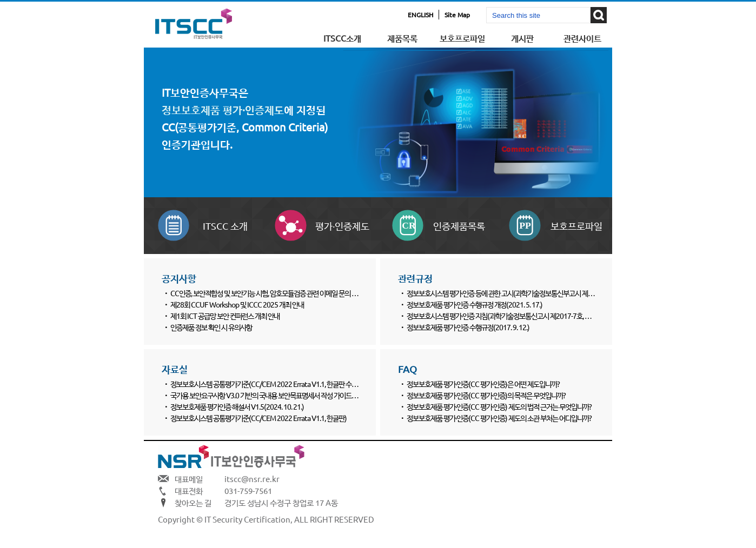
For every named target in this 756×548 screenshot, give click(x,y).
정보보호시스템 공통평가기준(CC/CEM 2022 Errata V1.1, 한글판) (258, 418)
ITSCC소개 (342, 38)
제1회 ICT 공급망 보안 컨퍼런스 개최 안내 (225, 316)
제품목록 (402, 38)
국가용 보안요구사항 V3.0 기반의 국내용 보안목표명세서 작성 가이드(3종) (268, 395)
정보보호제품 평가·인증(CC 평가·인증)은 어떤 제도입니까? (483, 384)
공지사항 (179, 278)
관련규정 (415, 278)
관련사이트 (582, 38)
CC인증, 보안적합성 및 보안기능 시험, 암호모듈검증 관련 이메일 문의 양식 (267, 293)
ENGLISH (420, 15)
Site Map (457, 15)
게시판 (522, 38)
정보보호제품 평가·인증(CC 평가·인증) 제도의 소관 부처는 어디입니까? (499, 418)
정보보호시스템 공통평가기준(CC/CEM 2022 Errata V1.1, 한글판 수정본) (268, 384)
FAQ (407, 369)
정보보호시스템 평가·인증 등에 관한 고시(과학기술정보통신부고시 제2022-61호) (513, 293)
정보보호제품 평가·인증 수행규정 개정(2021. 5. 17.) (475, 304)
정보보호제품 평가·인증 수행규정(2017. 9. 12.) (468, 327)
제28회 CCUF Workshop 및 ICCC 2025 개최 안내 (237, 304)
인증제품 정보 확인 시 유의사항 (211, 327)
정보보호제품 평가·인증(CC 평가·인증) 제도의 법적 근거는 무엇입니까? (499, 406)
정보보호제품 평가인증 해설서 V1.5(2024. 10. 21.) (237, 406)
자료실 (175, 369)
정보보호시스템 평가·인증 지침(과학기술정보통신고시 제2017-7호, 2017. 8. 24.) (513, 316)
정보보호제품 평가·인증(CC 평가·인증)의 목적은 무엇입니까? (486, 395)
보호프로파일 (462, 38)
